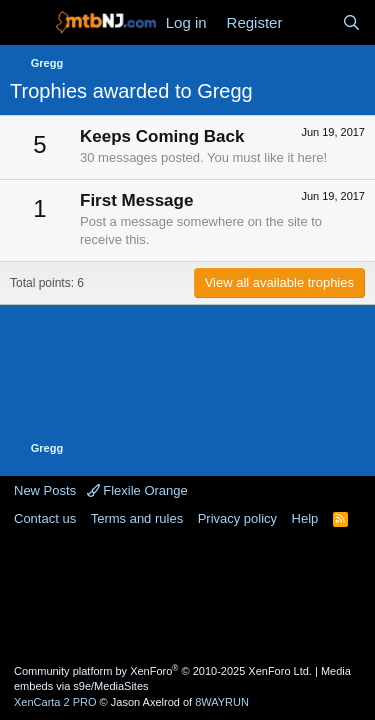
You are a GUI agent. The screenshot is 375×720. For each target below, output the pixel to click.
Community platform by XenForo (163, 671)
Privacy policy (237, 518)
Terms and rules (137, 518)
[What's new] (311, 22)
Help (305, 518)
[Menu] (27, 23)
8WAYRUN (222, 702)
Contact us (45, 518)
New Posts (45, 490)
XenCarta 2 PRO (55, 702)
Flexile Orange (137, 490)
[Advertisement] (188, 594)
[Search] (351, 22)
